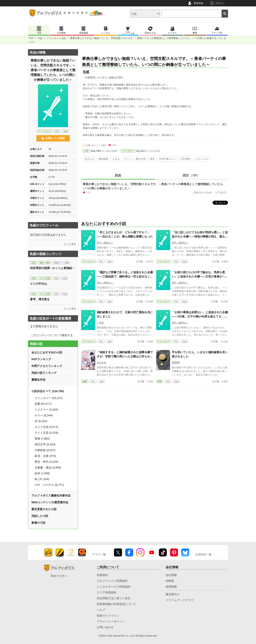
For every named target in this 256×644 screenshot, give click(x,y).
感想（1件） (191, 175)
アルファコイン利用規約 (112, 581)
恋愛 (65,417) (43, 404)
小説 (40, 38)
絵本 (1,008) (42, 473)
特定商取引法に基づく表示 (114, 598)
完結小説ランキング (44, 373)
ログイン (220, 3)
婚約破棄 (103, 159)
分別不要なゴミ (167, 159)
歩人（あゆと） (105, 242)
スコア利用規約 (107, 592)
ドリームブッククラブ (180, 600)
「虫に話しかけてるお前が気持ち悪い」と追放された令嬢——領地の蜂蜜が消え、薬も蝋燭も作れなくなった (200, 236)
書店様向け (173, 594)
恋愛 (85, 381)
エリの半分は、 (40, 284)
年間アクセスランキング (47, 366)
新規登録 (198, 3)
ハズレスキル (201, 159)
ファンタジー (128, 151)
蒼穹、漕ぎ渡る (40, 299)
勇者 (152, 159)
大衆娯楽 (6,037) (45, 450)
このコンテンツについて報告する (52, 335)
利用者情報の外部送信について (116, 604)
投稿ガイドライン (108, 616)
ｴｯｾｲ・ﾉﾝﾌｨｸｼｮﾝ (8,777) (49, 485)
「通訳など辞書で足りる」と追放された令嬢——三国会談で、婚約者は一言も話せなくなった (125, 276)
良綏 (86, 72)
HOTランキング (41, 359)
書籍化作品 (38, 379)
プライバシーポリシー (111, 621)
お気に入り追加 (53, 138)
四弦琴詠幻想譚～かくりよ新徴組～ (54, 268)
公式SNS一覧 (203, 554)
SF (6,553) (41, 421)
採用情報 (171, 587)
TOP (31, 38)
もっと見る (70, 244)
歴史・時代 (45, 263)
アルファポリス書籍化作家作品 (51, 495)
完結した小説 (40, 516)
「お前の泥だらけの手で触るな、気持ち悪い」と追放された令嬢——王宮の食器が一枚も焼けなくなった (200, 276)
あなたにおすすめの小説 (47, 352)
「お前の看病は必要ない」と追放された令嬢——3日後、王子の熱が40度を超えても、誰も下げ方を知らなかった (200, 316)
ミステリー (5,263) (46, 409)
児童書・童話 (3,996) (48, 467)
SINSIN (176, 362)
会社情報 (171, 575)
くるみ (100, 322)
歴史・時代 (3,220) (46, 462)
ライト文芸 (45, 278)
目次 (118, 175)
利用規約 (102, 575)
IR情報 (170, 581)
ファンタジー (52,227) (49, 398)
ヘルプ (101, 610)
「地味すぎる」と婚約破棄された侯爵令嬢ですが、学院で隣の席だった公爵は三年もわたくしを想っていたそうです (125, 356)
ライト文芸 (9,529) (46, 433)
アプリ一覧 (99, 554)
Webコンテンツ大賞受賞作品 (50, 502)
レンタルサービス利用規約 (114, 587)
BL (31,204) (42, 479)
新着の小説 (38, 523)
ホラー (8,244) (44, 415)
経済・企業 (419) (45, 456)
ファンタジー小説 (56, 38)
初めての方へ (59, 576)
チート (128, 159)
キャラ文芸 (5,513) (46, 427)
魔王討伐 (141, 159)
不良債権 (185, 159)
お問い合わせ (105, 627)
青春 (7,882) (42, 438)
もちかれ (102, 362)
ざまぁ (116, 159)
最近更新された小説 (44, 509)
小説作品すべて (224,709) (48, 391)
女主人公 (89, 159)
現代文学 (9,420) (45, 444)
